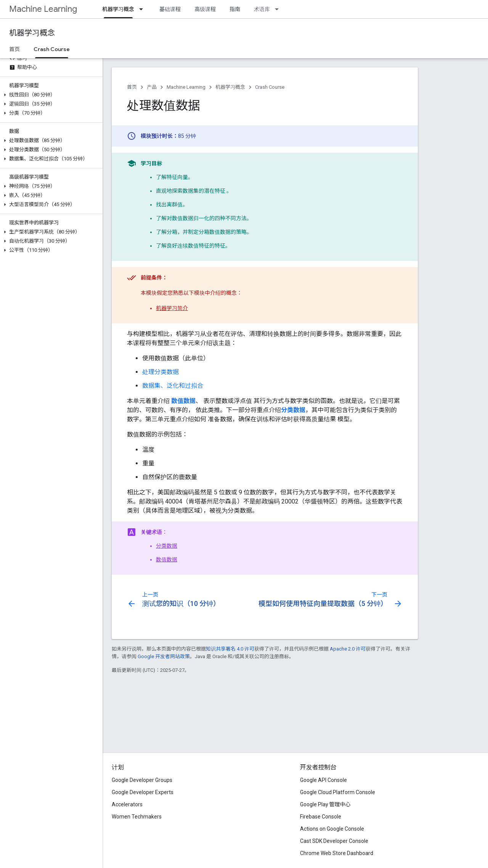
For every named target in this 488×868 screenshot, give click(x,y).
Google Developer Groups (142, 780)
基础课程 (170, 9)
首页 (14, 49)
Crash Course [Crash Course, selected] (52, 49)
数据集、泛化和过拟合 (173, 386)
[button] (50, 95)
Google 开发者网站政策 (164, 656)
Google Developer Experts (143, 792)
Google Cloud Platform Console (338, 792)
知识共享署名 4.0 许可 (230, 649)
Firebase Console (321, 817)
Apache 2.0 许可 (348, 649)
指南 (235, 9)
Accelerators (127, 804)
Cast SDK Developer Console (334, 841)
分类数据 (167, 546)
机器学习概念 (32, 33)
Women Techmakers (137, 817)
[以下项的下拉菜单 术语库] (279, 9)
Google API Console (323, 780)
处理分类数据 (161, 372)
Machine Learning (43, 9)
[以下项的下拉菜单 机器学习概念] (143, 9)
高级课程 (205, 9)
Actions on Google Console (332, 829)
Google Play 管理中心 (325, 804)
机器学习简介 (172, 308)
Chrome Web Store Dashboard (337, 853)
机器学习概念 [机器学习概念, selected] (118, 9)
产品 (152, 87)
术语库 (262, 9)
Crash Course (270, 87)
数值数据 (167, 559)
